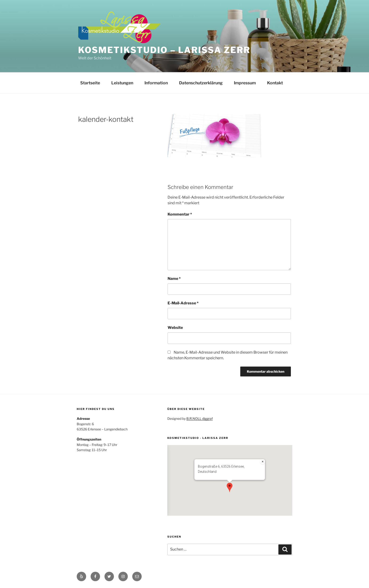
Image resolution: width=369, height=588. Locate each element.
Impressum (245, 83)
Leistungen (122, 83)
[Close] (263, 461)
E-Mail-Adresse (183, 303)
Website (175, 328)
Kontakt (275, 83)
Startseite (90, 83)
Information (156, 83)
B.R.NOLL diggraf (200, 419)
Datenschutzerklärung (201, 83)
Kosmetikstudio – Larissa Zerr (164, 50)
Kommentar (180, 214)
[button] (230, 488)
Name (174, 279)
